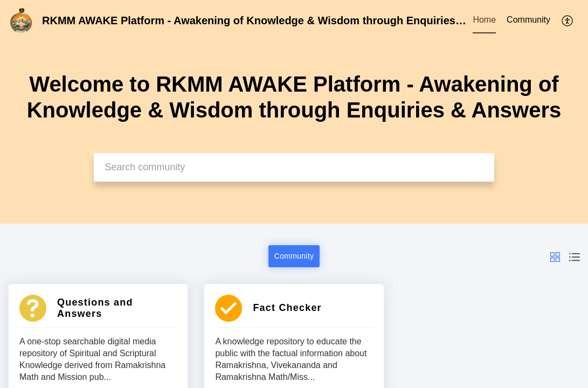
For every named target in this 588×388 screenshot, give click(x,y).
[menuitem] (568, 20)
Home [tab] (484, 20)
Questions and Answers (95, 308)
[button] (555, 256)
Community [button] (294, 256)
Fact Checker (287, 308)
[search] (294, 167)
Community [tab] (528, 20)
